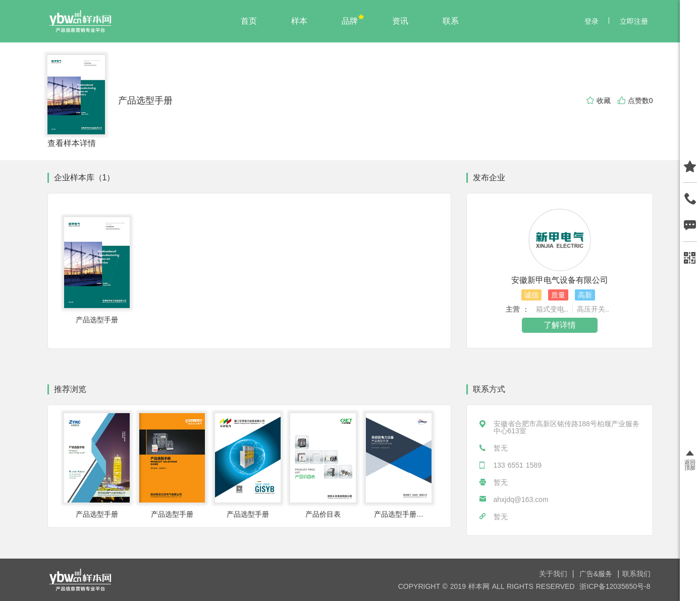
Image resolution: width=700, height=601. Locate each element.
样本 (299, 21)
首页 (249, 21)
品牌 (350, 21)
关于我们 (554, 574)
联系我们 (636, 574)
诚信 (531, 295)
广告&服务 (597, 574)
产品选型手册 (145, 101)
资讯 (400, 21)
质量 (558, 295)
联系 (451, 21)
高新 (585, 295)
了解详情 (560, 325)
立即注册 (634, 21)
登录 (591, 21)
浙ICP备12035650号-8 (615, 586)
